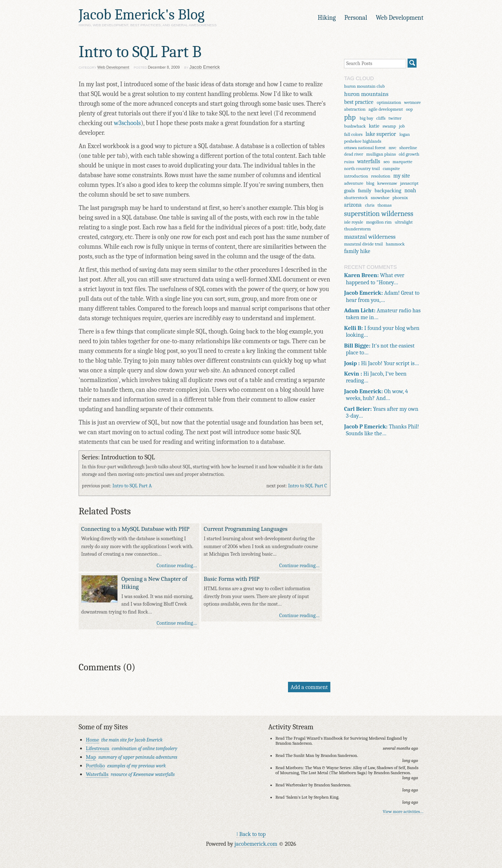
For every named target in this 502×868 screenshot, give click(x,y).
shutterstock (356, 198)
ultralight (404, 222)
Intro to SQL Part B (140, 52)
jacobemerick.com (256, 844)
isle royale (354, 222)
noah (410, 190)
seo (387, 162)
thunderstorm (357, 229)
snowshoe (380, 198)
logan (405, 134)
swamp (389, 126)
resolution (381, 176)
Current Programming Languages (245, 529)
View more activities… (403, 812)
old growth (409, 154)
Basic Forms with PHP (231, 579)
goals (349, 191)
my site (401, 176)
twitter (395, 118)
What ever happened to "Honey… (374, 279)
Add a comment (309, 687)
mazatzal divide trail (363, 244)
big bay (367, 118)
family (365, 191)
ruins (349, 162)
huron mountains (366, 94)
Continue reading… (177, 566)
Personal (356, 18)
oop (409, 109)
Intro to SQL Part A (132, 486)
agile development (386, 109)
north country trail (362, 168)
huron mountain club (364, 86)
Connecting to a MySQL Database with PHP (135, 529)
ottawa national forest (365, 148)
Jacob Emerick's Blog (141, 15)
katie (374, 126)
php (350, 117)
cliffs (381, 118)
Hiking (327, 18)
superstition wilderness (379, 214)
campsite (391, 168)
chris (369, 205)
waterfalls (369, 161)
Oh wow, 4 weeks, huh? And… (376, 395)
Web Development (399, 18)
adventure (354, 183)
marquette (402, 162)
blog (370, 183)
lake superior (381, 134)
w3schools (127, 123)
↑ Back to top (251, 834)
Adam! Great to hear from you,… (382, 296)
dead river (354, 154)
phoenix (400, 198)
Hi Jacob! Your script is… (382, 363)
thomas (384, 205)
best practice (359, 102)
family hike (357, 251)
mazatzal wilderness (370, 236)
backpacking (388, 191)
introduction (356, 176)
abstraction (355, 109)
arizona (353, 205)
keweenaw (387, 183)
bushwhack (355, 126)
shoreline (408, 148)
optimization (389, 102)
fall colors (353, 134)
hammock (395, 244)
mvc (392, 148)
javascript (409, 183)
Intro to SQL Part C (308, 486)
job (402, 126)
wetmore (412, 102)
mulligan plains (381, 154)
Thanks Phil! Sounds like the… (382, 430)
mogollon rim (379, 222)
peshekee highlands (363, 141)
